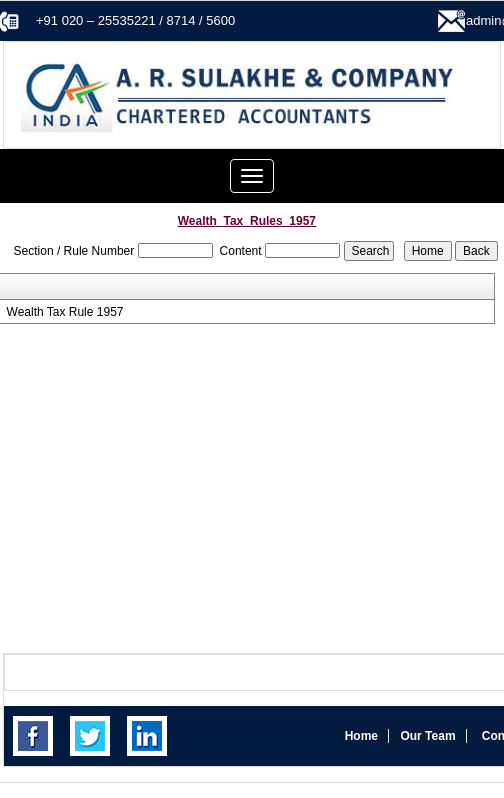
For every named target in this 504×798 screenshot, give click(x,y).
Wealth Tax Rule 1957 (65, 312)
